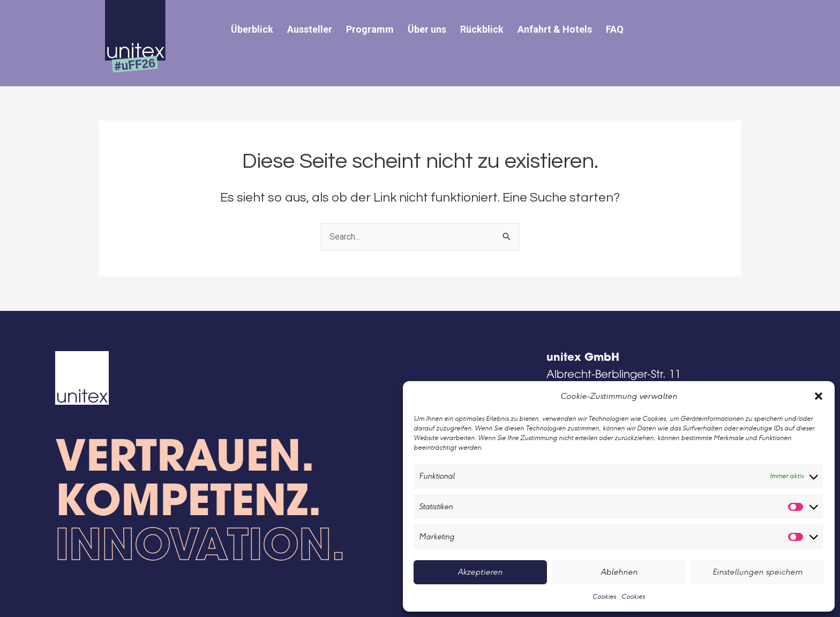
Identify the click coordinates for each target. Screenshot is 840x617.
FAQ (615, 29)
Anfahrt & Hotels (555, 29)
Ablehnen (619, 572)
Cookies (604, 596)
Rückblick (482, 29)
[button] (819, 396)
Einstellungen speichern (757, 572)
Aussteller (310, 29)
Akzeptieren (480, 572)
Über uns (427, 29)
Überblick (252, 29)
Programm (370, 29)
